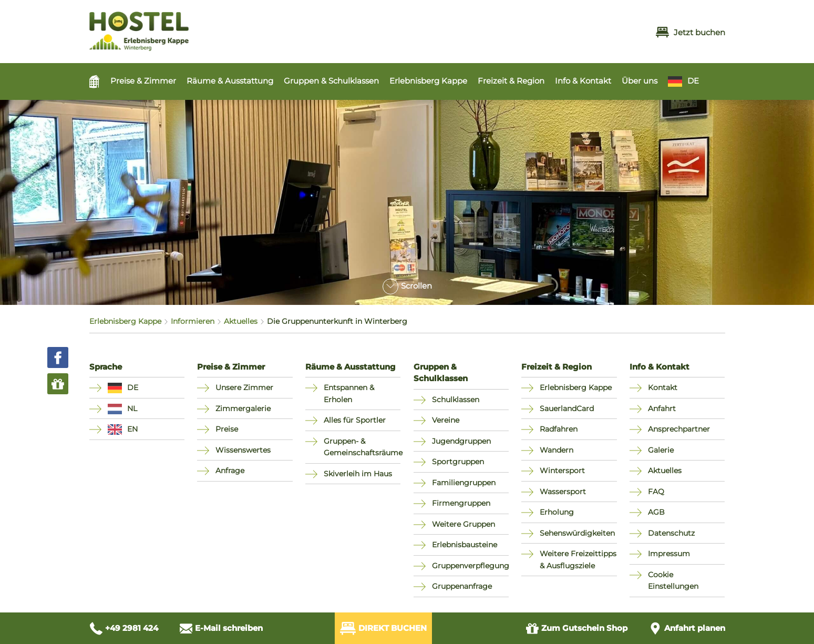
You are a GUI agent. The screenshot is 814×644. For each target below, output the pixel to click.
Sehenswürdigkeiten (577, 533)
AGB (656, 512)
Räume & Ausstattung (230, 81)
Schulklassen (456, 400)
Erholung (557, 512)
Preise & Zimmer (143, 81)
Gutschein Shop (576, 628)
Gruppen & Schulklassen (331, 81)
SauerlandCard (567, 408)
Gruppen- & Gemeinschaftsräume (362, 447)
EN (132, 429)
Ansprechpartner (679, 429)
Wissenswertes (243, 450)
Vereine (446, 420)
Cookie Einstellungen (673, 581)
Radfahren (559, 429)
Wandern (557, 450)
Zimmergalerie (243, 408)
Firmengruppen (461, 503)
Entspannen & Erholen (349, 393)
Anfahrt (662, 408)
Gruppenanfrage (462, 586)
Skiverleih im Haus (358, 474)
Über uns (640, 81)
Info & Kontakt (583, 81)
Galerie (661, 450)
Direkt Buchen (383, 628)
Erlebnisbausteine (465, 545)
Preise (227, 429)
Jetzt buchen (691, 32)
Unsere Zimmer (244, 387)
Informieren (193, 321)
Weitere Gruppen (463, 524)
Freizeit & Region (511, 81)
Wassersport (563, 492)
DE (693, 81)
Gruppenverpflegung (471, 566)
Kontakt (663, 387)
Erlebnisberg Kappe (428, 81)
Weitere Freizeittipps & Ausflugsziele (578, 560)
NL (132, 408)
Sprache (106, 367)
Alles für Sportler (355, 420)
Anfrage (230, 471)
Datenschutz (671, 533)
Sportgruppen (458, 462)
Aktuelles (241, 321)
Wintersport (562, 471)
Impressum (669, 554)
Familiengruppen (464, 483)
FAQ (656, 492)
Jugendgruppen (461, 441)
